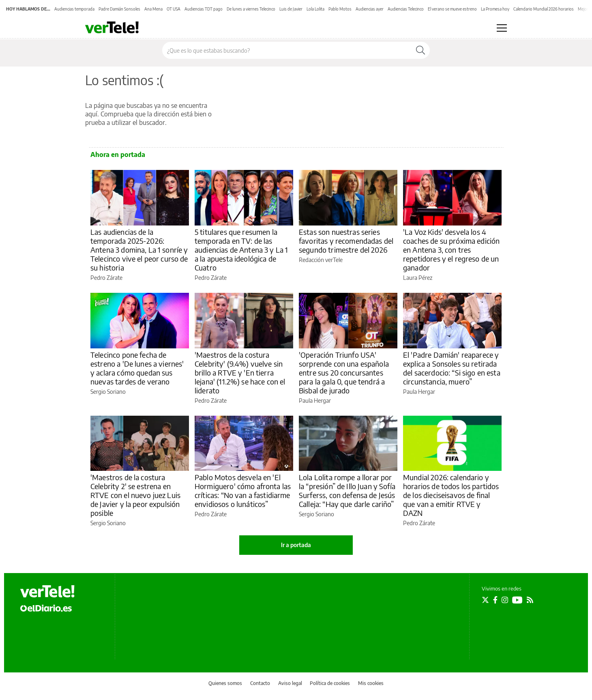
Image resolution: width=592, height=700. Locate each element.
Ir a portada (296, 545)
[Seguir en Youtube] (517, 600)
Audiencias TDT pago (204, 9)
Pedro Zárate (106, 278)
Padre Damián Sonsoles (119, 9)
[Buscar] (420, 50)
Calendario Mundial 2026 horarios (544, 9)
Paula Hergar (315, 400)
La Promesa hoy (495, 9)
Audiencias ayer (370, 9)
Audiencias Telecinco (406, 9)
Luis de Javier (291, 9)
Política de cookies (330, 683)
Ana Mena (153, 9)
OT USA (174, 9)
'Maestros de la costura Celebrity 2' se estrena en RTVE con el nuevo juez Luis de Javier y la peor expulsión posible (135, 495)
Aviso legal (290, 683)
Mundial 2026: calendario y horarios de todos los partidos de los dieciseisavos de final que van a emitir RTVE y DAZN (451, 495)
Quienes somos (225, 683)
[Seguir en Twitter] (485, 600)
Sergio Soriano (108, 392)
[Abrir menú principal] (502, 28)
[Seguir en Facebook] (495, 600)
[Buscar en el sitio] (287, 50)
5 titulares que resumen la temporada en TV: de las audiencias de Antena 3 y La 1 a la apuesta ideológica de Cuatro (241, 250)
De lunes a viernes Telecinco (251, 9)
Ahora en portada (118, 155)
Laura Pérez (418, 278)
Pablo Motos (340, 9)
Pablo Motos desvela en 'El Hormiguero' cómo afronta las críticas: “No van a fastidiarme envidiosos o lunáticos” (243, 491)
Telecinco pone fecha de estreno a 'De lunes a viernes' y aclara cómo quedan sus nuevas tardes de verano (137, 368)
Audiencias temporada (74, 9)
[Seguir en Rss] (530, 600)
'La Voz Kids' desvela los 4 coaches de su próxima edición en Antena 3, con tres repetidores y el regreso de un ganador (451, 250)
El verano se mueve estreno (452, 9)
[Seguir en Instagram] (505, 600)
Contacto (260, 683)
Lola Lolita (315, 9)
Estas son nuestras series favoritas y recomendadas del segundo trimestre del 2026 (346, 241)
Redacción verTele (321, 260)
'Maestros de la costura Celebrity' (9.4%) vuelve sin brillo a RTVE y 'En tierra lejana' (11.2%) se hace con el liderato (240, 373)
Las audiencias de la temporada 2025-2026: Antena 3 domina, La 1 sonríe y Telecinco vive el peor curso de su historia (139, 250)
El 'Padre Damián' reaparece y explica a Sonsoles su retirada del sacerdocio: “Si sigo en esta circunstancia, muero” (452, 368)
